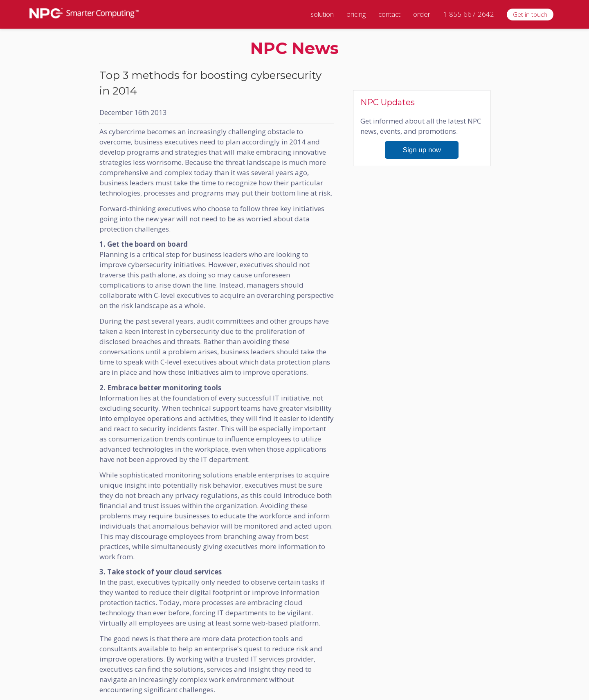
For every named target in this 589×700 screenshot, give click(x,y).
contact (389, 14)
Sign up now (422, 150)
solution (322, 14)
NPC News (294, 48)
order (422, 14)
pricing (356, 14)
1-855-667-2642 (469, 14)
